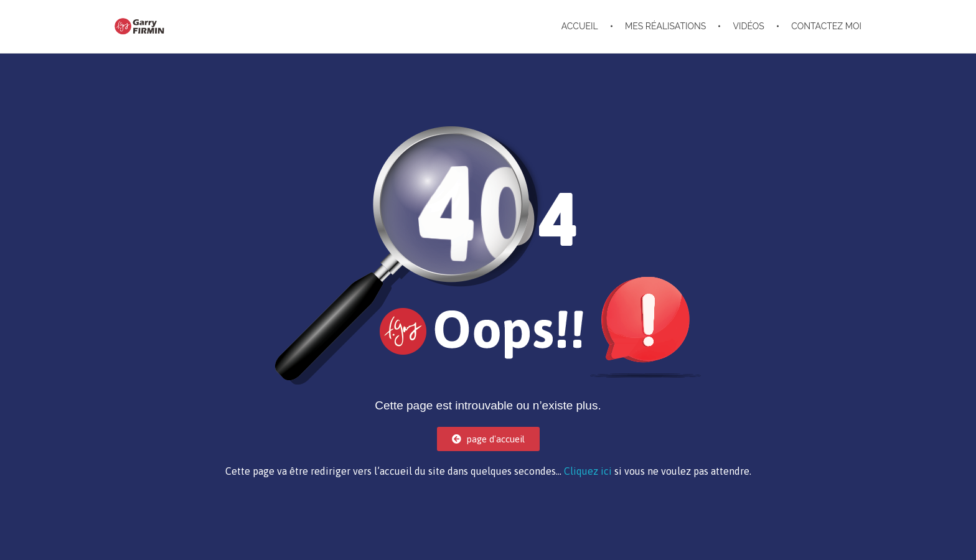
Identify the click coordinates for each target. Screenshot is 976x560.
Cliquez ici (588, 471)
